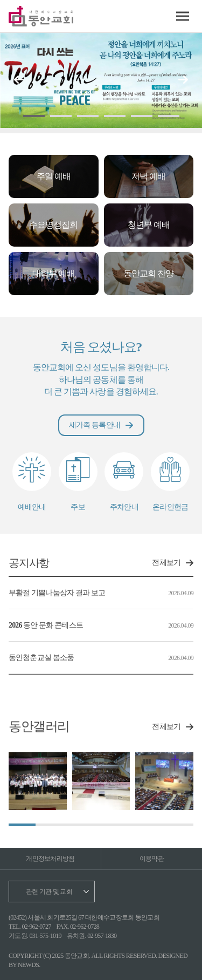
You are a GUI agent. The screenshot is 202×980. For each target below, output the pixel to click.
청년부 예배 (149, 225)
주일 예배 (54, 176)
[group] (38, 781)
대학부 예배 (53, 273)
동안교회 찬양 (148, 273)
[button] (183, 80)
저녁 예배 (148, 176)
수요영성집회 (53, 225)
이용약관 (152, 859)
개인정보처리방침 (50, 859)
